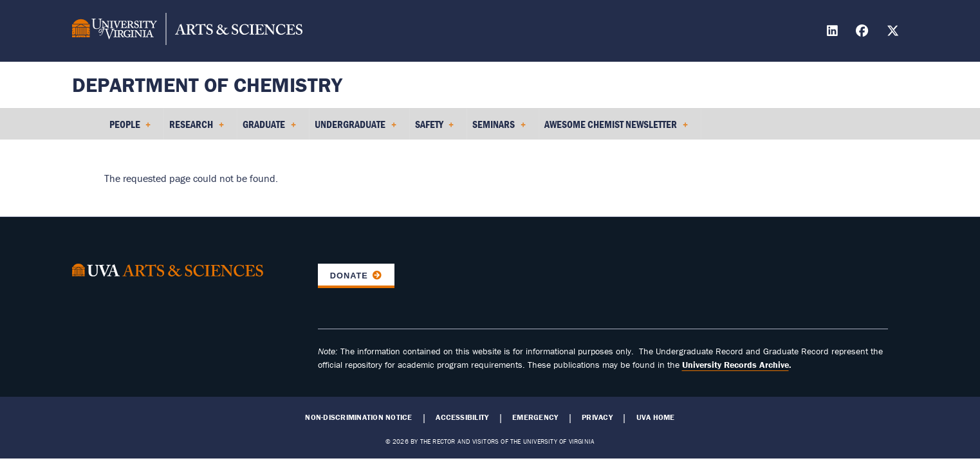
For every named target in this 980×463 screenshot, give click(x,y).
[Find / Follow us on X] (894, 32)
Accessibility (462, 417)
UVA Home (656, 417)
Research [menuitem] (197, 129)
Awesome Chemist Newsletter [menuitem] (616, 129)
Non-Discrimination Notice (358, 417)
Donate (349, 276)
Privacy (597, 417)
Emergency (535, 417)
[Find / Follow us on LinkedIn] (834, 32)
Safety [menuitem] (435, 129)
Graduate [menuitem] (269, 129)
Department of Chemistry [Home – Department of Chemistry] (207, 85)
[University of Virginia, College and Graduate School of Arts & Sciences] (187, 31)
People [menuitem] (130, 129)
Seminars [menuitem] (499, 129)
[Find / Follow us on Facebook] (864, 32)
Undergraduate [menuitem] (356, 129)
